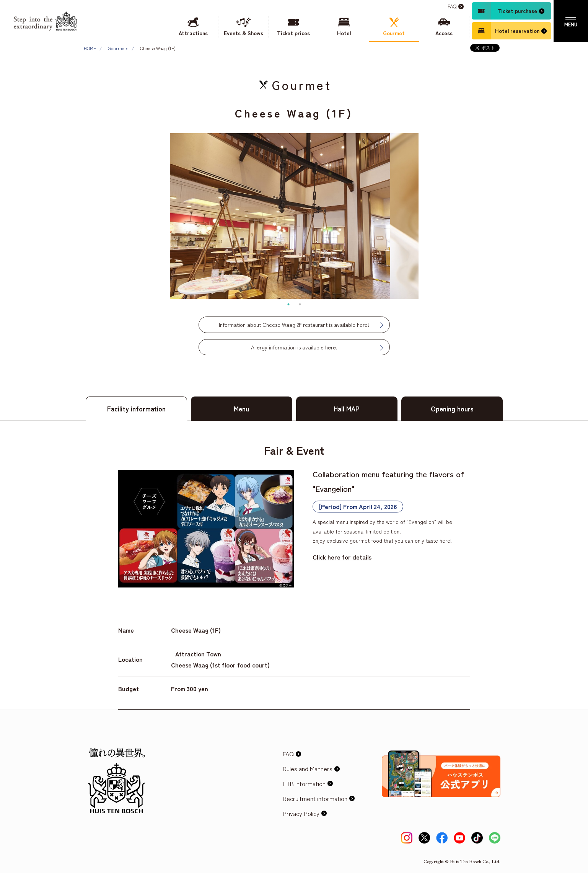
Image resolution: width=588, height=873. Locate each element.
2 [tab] (300, 304)
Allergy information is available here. (294, 347)
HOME (90, 48)
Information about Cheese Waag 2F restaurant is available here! (294, 325)
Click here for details (342, 557)
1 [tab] (288, 304)
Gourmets (118, 48)
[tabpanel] (294, 216)
